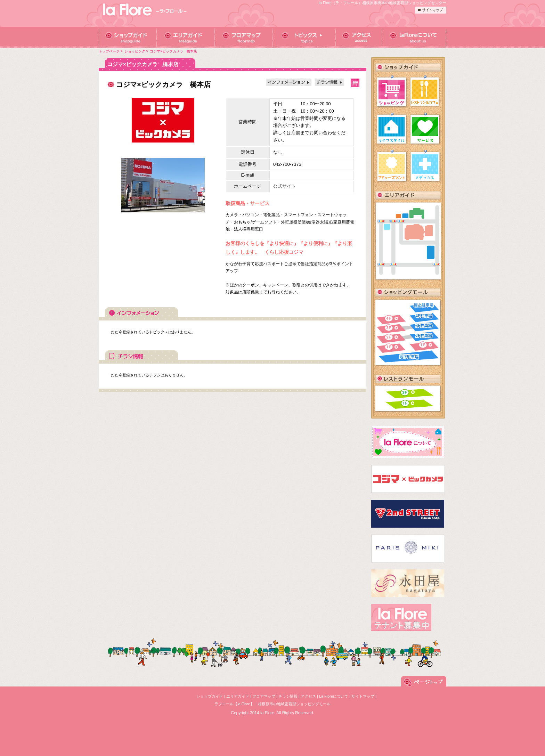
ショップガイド (210, 696)
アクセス (308, 696)
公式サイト (284, 186)
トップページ (109, 51)
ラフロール (146, 10)
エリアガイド (238, 696)
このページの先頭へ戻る (424, 686)
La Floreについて (334, 696)
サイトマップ (363, 696)
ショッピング (135, 51)
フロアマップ (264, 696)
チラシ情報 (288, 696)
